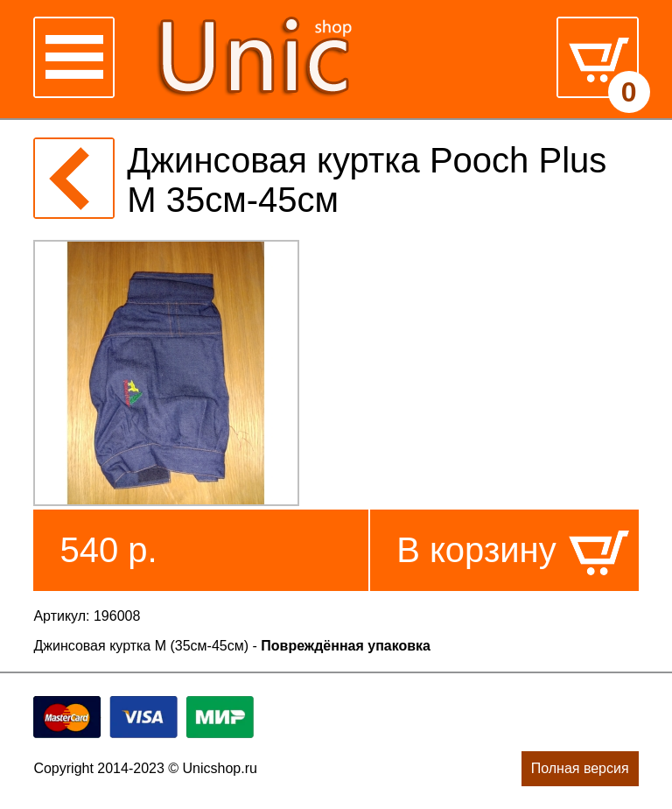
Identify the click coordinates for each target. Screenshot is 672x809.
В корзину (476, 550)
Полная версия (580, 768)
